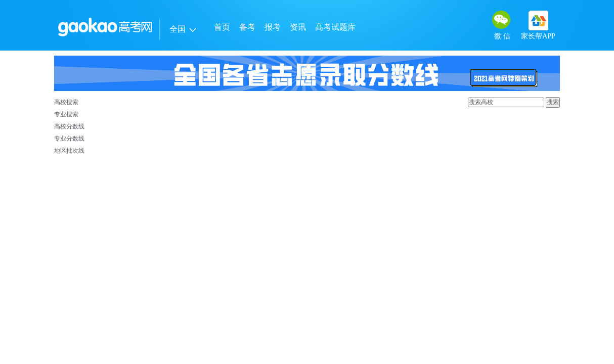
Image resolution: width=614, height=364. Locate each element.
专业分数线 (69, 139)
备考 (247, 27)
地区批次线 (69, 151)
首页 (222, 27)
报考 (273, 27)
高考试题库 (335, 27)
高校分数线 (69, 126)
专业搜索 (66, 114)
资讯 (298, 27)
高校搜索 (66, 102)
